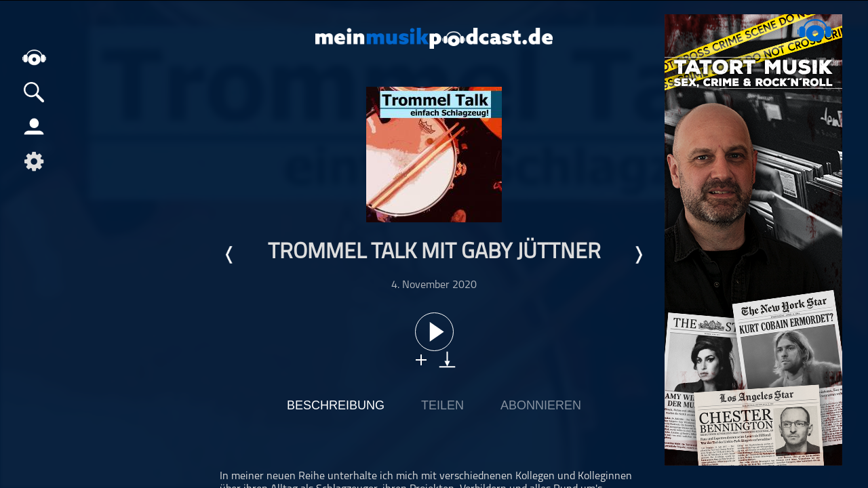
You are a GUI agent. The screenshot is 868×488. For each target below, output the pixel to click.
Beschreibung (336, 405)
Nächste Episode (638, 255)
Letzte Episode (230, 255)
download (447, 360)
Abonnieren (541, 405)
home (34, 57)
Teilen (442, 405)
